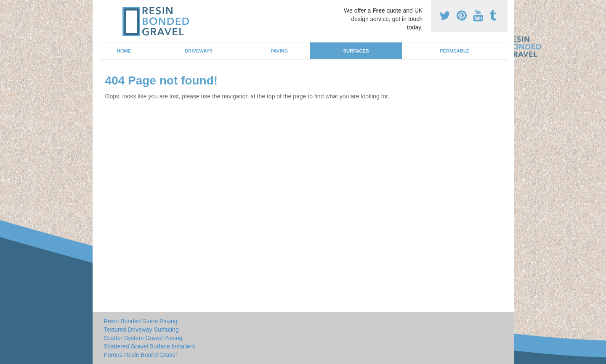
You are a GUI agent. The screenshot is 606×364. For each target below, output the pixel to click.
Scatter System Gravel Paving (143, 338)
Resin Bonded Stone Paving (141, 321)
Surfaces (356, 51)
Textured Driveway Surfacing (141, 330)
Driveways (199, 51)
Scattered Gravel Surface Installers (150, 346)
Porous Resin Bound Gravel (141, 355)
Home (124, 51)
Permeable (454, 51)
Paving (279, 51)
